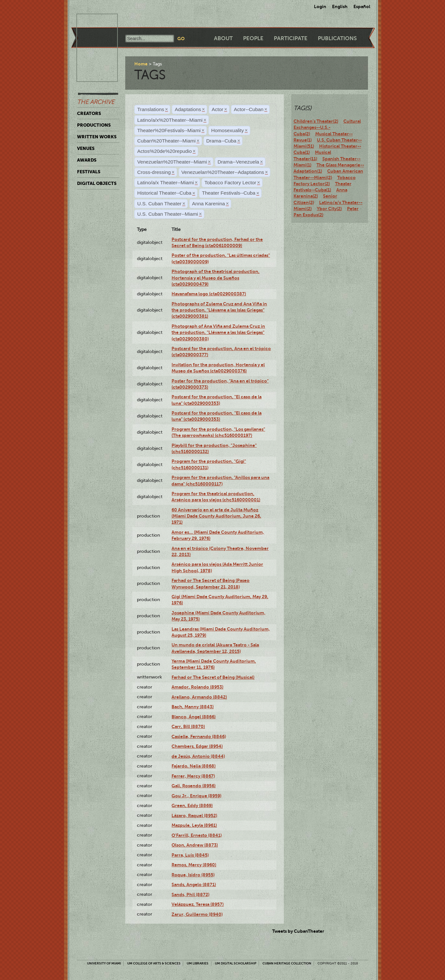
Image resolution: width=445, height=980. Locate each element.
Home (141, 64)
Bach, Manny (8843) (193, 707)
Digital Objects (97, 183)
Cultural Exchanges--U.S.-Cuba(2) (327, 127)
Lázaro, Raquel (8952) (194, 815)
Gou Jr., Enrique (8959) (196, 796)
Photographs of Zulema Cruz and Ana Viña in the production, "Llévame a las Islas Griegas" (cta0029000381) (219, 310)
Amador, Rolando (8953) (197, 687)
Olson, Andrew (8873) (195, 845)
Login (320, 6)
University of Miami (104, 963)
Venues (86, 148)
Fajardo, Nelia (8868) (194, 766)
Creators (89, 113)
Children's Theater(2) (316, 121)
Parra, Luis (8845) (190, 855)
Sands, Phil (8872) (190, 895)
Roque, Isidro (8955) (193, 875)
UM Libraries (198, 963)
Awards (87, 160)
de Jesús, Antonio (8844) (198, 756)
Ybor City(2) (329, 209)
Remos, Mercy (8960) (194, 865)
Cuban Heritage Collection (287, 963)
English (340, 6)
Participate (291, 38)
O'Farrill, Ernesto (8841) (197, 835)
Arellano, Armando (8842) (199, 697)
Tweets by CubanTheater (298, 931)
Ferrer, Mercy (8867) (193, 776)
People (253, 38)
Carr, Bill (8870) (188, 726)
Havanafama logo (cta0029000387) (209, 294)
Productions (94, 125)
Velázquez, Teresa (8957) (198, 904)
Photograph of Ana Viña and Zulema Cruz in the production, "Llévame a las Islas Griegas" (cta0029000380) (218, 332)
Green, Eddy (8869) (192, 805)
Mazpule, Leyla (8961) (194, 825)
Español (362, 6)
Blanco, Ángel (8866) (194, 717)
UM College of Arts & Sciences (154, 963)
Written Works (97, 137)
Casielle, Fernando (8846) (199, 736)
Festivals (89, 172)
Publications (337, 38)
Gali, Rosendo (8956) (194, 786)
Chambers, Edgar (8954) (197, 746)
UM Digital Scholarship (236, 963)
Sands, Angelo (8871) (194, 884)
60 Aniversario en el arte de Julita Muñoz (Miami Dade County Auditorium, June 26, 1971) (216, 516)
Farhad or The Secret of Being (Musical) (213, 677)
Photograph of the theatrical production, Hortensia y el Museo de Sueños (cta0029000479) (216, 278)
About (223, 38)
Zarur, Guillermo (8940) (197, 914)
